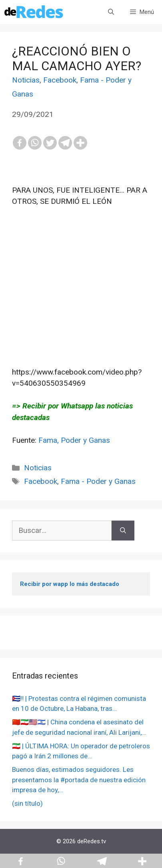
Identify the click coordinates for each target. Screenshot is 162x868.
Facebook (60, 80)
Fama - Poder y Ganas (98, 481)
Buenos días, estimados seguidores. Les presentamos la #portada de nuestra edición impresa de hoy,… (79, 780)
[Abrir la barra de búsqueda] (111, 12)
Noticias (26, 80)
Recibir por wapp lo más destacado (70, 584)
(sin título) (27, 803)
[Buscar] (123, 531)
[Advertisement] (81, 287)
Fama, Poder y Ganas (74, 440)
